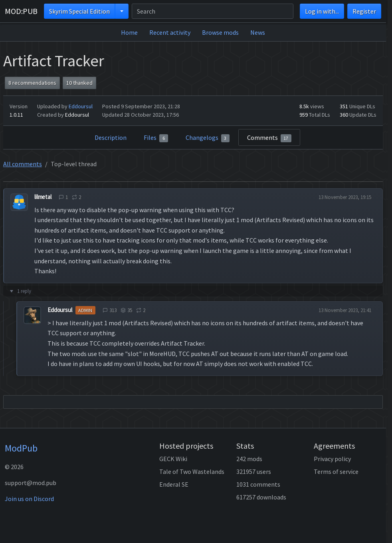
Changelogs (208, 138)
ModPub (21, 448)
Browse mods (220, 32)
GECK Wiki (173, 459)
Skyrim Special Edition (79, 11)
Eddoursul (81, 106)
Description (111, 137)
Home (129, 32)
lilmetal (43, 197)
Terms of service (336, 471)
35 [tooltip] (126, 310)
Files (156, 138)
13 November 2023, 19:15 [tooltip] (345, 197)
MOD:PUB (21, 11)
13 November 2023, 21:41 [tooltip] (345, 310)
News (258, 32)
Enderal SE (174, 484)
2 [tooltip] (76, 197)
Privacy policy (332, 459)
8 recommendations (32, 83)
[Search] (213, 11)
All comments (23, 164)
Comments (269, 138)
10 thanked (79, 83)
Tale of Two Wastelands (192, 471)
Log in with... (322, 11)
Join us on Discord (29, 499)
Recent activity (170, 32)
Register (364, 11)
